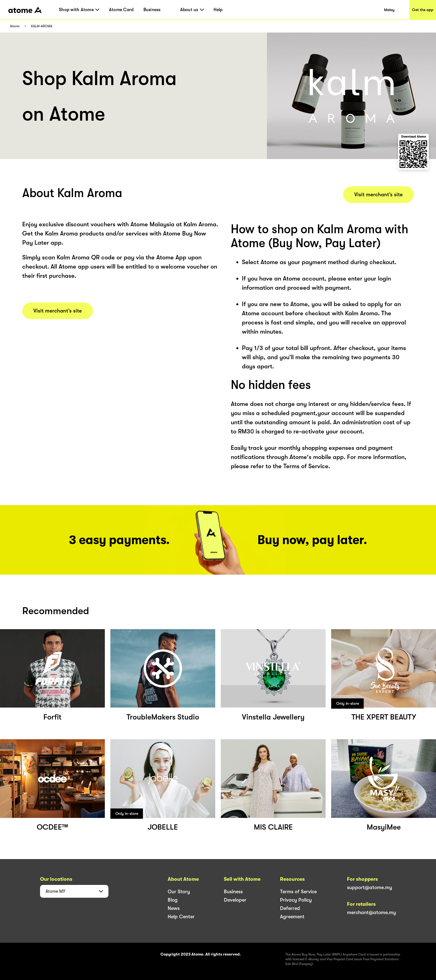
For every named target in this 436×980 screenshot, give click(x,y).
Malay (389, 10)
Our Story (179, 892)
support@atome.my (370, 887)
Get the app (423, 10)
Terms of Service (298, 892)
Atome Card (121, 10)
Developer (235, 900)
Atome (15, 26)
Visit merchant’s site (58, 311)
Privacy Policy (296, 900)
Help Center (181, 917)
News (174, 908)
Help (218, 10)
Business (152, 10)
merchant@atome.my (371, 912)
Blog (173, 900)
